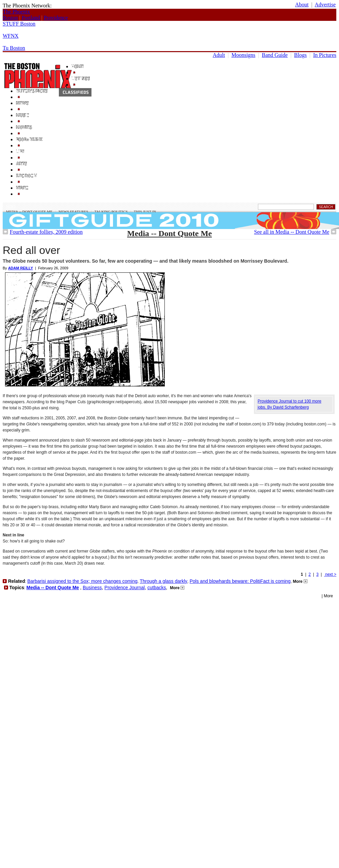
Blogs (300, 55)
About (302, 5)
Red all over (31, 250)
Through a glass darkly (163, 581)
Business (92, 588)
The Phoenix (16, 12)
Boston (10, 18)
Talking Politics (111, 212)
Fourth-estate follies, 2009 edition (46, 232)
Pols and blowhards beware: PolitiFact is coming (240, 581)
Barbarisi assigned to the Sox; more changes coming (82, 581)
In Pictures (325, 55)
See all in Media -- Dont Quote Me (292, 232)
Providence (56, 18)
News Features (73, 212)
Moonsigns (243, 55)
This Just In (145, 212)
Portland (31, 18)
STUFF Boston (19, 24)
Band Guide (275, 55)
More (300, 581)
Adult (219, 55)
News (11, 206)
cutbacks (157, 588)
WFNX (11, 36)
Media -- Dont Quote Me (29, 212)
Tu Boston (14, 48)
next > (330, 574)
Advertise (325, 5)
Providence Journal (125, 588)
